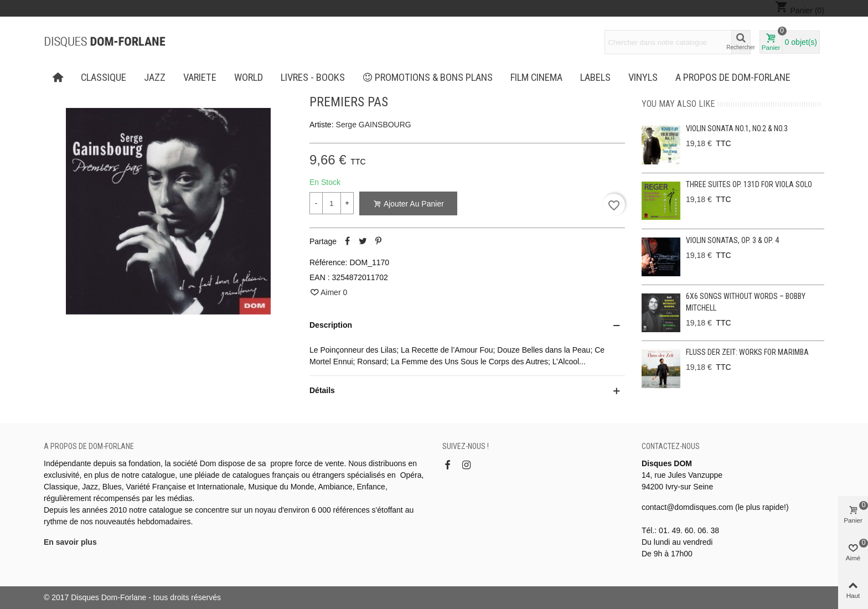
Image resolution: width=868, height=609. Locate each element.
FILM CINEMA (536, 78)
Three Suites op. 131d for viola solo (749, 184)
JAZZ (155, 78)
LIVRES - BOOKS (313, 78)
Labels (595, 78)
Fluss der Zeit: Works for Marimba (747, 352)
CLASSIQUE (104, 78)
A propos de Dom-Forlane (733, 78)
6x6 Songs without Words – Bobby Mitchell (746, 302)
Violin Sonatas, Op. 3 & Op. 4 (732, 240)
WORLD (249, 78)
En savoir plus (70, 542)
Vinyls (643, 78)
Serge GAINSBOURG (374, 125)
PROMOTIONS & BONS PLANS (428, 78)
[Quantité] (332, 203)
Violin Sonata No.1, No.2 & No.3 (737, 128)
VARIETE (200, 78)
